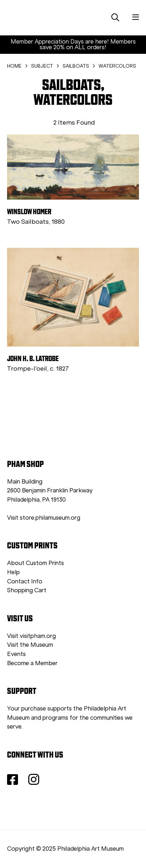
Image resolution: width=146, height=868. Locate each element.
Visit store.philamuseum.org (44, 518)
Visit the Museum (30, 645)
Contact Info (25, 581)
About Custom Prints (36, 563)
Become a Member (32, 663)
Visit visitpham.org (31, 636)
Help (13, 572)
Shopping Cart (27, 590)
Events (16, 654)
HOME (14, 66)
